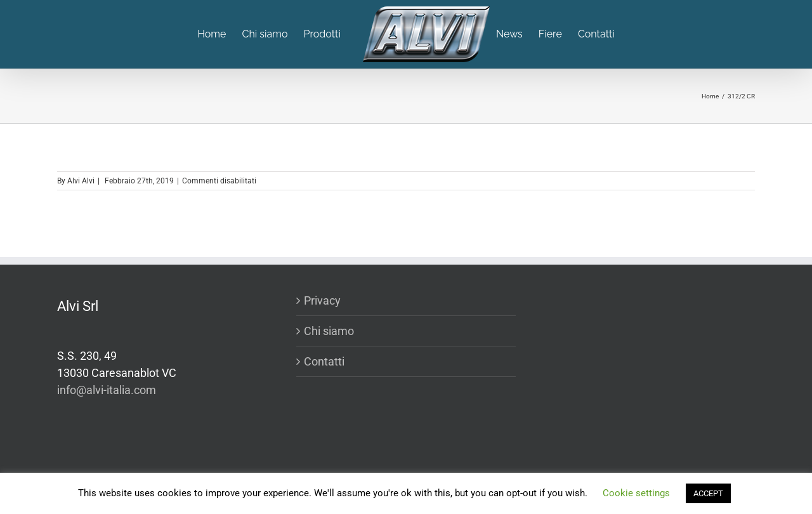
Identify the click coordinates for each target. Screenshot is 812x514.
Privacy (322, 300)
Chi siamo (329, 331)
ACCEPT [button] (708, 493)
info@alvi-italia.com (107, 390)
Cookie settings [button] (636, 493)
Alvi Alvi (81, 181)
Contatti (324, 361)
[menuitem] (219, 34)
